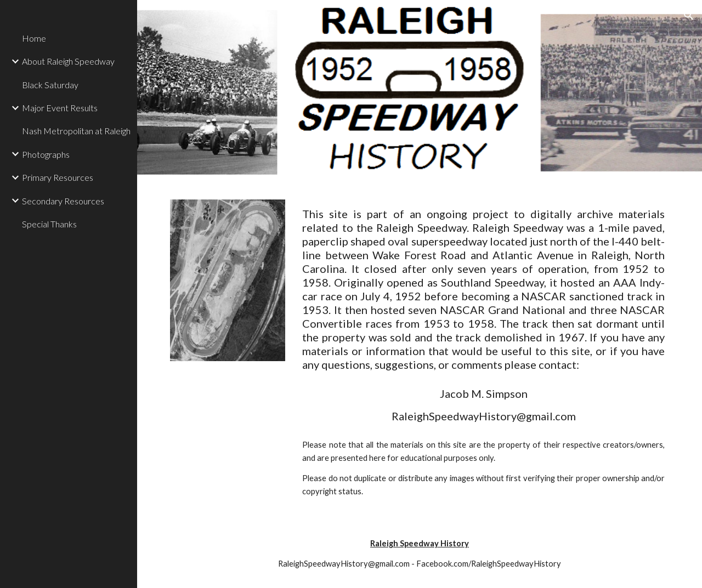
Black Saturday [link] (50, 85)
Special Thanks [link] (49, 224)
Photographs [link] (46, 154)
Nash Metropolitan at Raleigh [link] (76, 131)
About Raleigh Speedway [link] (68, 61)
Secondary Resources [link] (63, 201)
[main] (483, 289)
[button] (689, 15)
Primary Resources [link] (58, 177)
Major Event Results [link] (60, 108)
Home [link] (34, 38)
